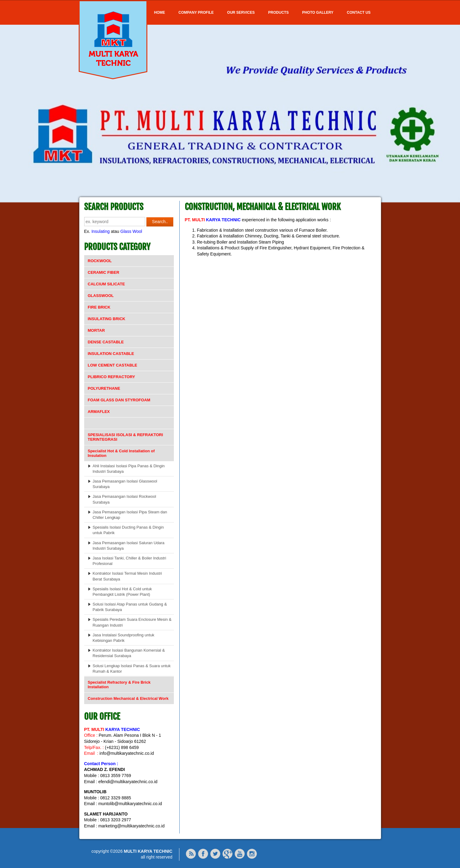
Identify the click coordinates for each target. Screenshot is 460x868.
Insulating (101, 231)
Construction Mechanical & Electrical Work (128, 698)
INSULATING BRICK (107, 319)
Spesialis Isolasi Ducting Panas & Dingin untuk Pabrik (128, 530)
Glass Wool (131, 231)
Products (278, 13)
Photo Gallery (318, 13)
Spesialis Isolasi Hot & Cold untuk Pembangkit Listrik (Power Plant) (122, 592)
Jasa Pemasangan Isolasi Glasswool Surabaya (125, 484)
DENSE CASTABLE (106, 342)
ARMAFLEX (99, 412)
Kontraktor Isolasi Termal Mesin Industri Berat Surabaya (127, 576)
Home (160, 13)
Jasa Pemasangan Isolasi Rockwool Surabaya (124, 499)
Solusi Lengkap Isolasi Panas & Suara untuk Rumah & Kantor (132, 669)
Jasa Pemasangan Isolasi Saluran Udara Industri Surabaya (129, 546)
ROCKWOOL (100, 261)
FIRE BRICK (99, 307)
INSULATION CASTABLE (111, 354)
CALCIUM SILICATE (106, 284)
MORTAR (96, 330)
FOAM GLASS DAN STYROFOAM (119, 400)
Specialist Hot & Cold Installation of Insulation (121, 453)
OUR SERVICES (241, 13)
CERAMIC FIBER (104, 272)
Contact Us (359, 13)
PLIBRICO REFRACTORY (111, 377)
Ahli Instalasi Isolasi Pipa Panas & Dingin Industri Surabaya (129, 469)
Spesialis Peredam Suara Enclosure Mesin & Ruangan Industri (132, 622)
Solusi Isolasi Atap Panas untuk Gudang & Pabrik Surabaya (130, 607)
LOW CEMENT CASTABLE (113, 365)
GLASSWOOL (101, 296)
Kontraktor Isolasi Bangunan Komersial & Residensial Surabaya (129, 653)
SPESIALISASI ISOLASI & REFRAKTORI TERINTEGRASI (126, 437)
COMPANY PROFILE (196, 13)
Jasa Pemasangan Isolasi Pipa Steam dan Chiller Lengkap (130, 515)
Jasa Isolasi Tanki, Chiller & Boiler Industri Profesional (129, 561)
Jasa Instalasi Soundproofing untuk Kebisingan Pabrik (124, 638)
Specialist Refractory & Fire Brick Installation (119, 685)
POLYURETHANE (104, 388)
